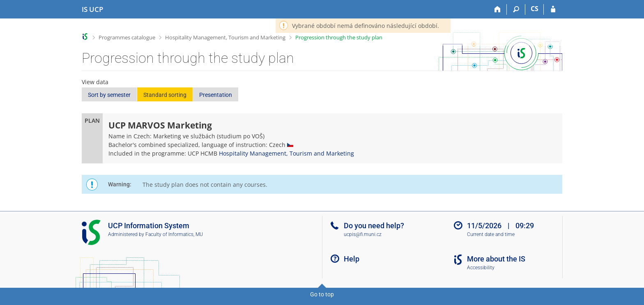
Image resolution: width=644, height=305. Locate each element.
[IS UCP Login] (553, 9)
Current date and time (491, 234)
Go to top (322, 294)
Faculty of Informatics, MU (174, 234)
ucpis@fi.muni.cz (363, 234)
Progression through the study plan (339, 37)
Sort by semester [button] (109, 95)
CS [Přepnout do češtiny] (535, 9)
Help (352, 259)
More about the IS (496, 259)
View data (95, 82)
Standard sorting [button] (165, 95)
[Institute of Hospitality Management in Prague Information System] (92, 9)
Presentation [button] (216, 95)
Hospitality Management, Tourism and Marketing (225, 37)
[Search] (516, 9)
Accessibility (481, 268)
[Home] (498, 9)
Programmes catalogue (127, 37)
